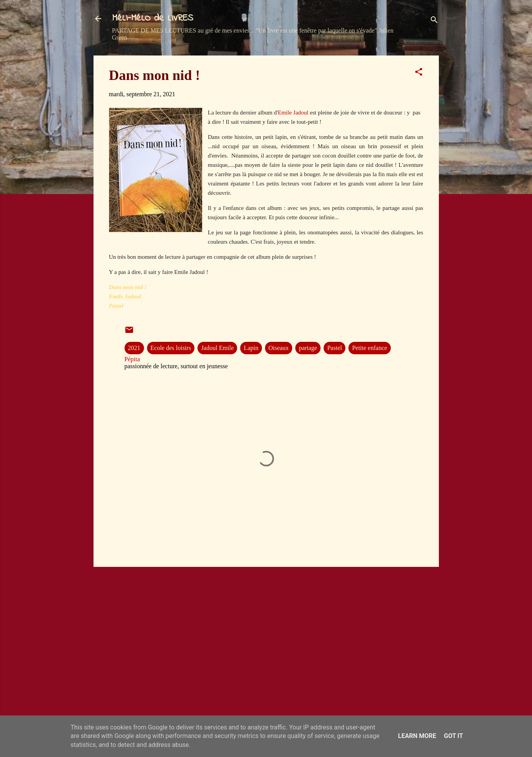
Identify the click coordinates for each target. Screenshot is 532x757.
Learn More (417, 736)
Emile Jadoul (294, 113)
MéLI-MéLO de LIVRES (153, 18)
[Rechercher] (434, 21)
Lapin (251, 348)
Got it (453, 736)
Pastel (334, 348)
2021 (134, 348)
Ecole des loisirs (171, 348)
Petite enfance (369, 348)
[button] (419, 73)
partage (308, 348)
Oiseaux (279, 348)
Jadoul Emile (217, 348)
